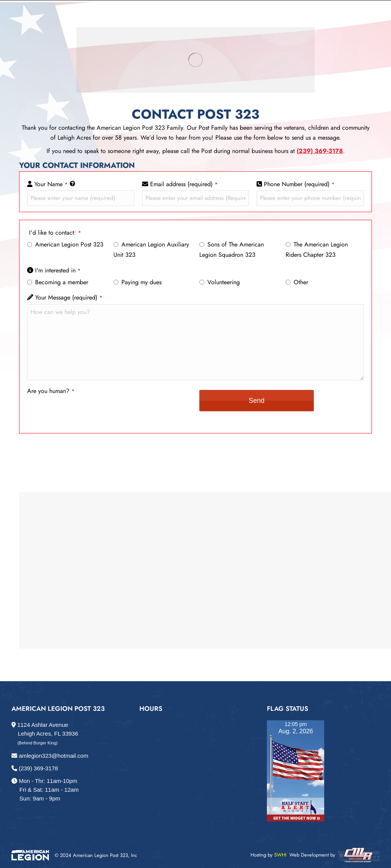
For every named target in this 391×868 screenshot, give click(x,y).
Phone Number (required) (299, 184)
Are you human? (51, 391)
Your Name (51, 184)
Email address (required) (184, 184)
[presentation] (85, 412)
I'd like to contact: (55, 233)
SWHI (280, 855)
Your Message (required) (69, 297)
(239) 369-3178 (35, 768)
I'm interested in (58, 270)
